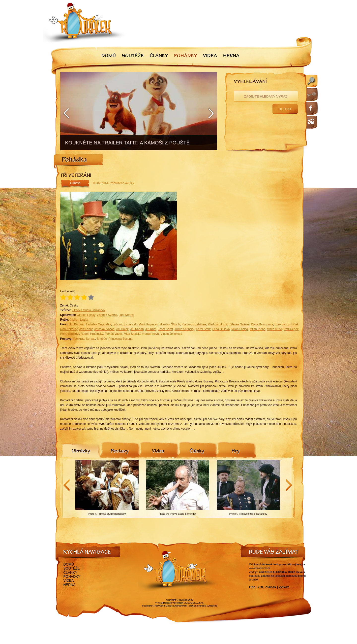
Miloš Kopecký (148, 324)
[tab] (81, 451)
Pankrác (79, 339)
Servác (91, 339)
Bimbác (102, 339)
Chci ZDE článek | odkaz (269, 587)
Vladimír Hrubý (218, 324)
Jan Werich (126, 315)
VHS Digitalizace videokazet (169, 603)
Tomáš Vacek (114, 334)
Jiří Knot (151, 329)
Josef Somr (165, 329)
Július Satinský (184, 329)
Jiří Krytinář (77, 324)
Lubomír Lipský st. (125, 324)
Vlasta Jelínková (171, 334)
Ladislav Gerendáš (98, 324)
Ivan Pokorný (69, 329)
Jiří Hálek (122, 329)
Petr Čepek (291, 329)
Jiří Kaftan (137, 329)
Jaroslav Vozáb (104, 329)
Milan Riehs (257, 329)
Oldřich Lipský (86, 315)
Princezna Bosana (120, 339)
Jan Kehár (86, 329)
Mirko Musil (275, 329)
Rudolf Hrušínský (92, 334)
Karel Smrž (203, 329)
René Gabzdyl (70, 334)
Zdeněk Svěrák (107, 315)
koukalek (183, 600)
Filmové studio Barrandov (89, 310)
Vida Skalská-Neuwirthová (142, 334)
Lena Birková (221, 329)
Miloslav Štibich (170, 324)
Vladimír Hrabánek (194, 324)
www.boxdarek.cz (260, 568)
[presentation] (81, 451)
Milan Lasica (240, 329)
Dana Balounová (262, 324)
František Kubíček (287, 324)
